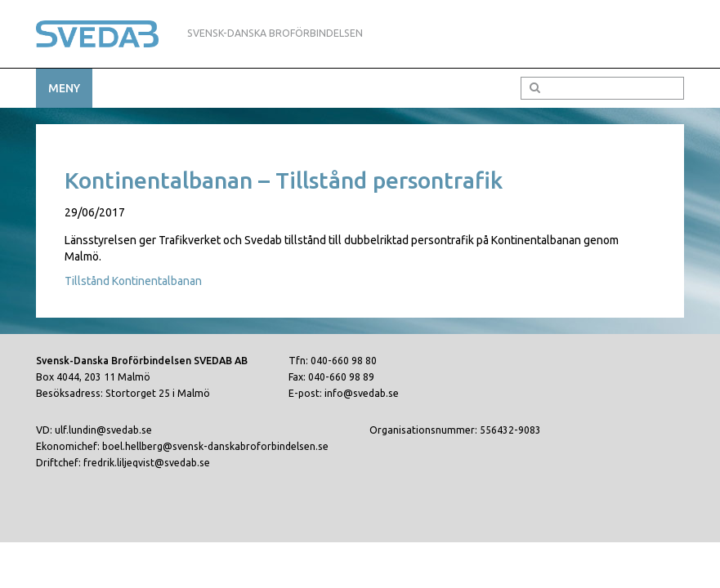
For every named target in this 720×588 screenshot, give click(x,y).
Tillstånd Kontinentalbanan (133, 281)
